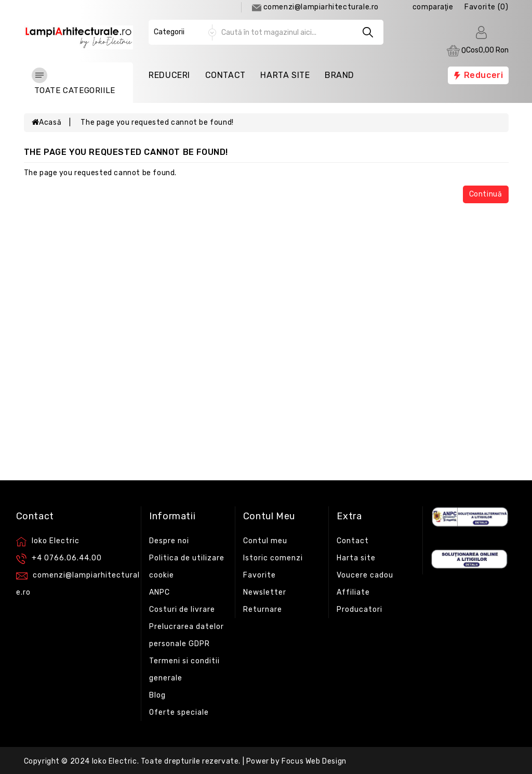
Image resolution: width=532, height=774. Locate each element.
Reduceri (169, 75)
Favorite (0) (486, 7)
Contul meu (265, 541)
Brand (340, 75)
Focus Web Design (314, 761)
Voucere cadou (365, 575)
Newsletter (265, 592)
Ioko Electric (115, 761)
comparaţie (433, 7)
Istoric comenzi (273, 558)
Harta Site (285, 75)
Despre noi (169, 541)
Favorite (260, 575)
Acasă (47, 122)
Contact (225, 75)
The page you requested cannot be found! (157, 122)
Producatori (360, 609)
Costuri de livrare (182, 609)
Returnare (263, 609)
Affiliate (353, 592)
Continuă (486, 194)
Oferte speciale (179, 712)
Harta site (356, 558)
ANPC (159, 592)
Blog (157, 695)
